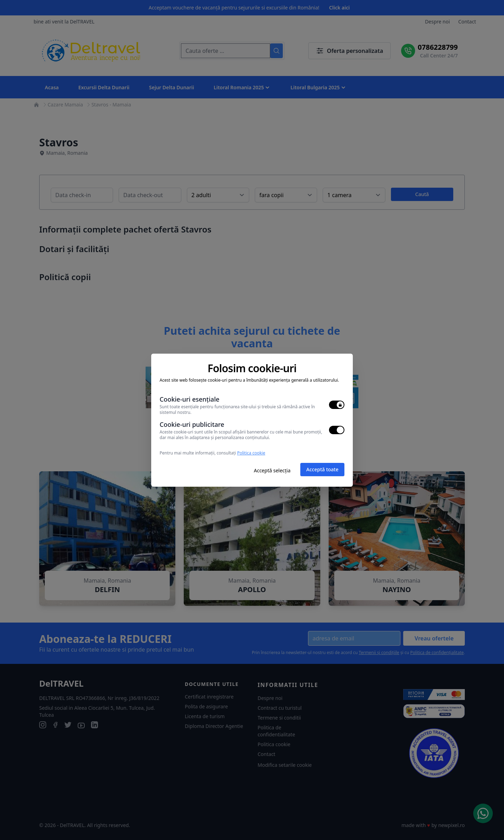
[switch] (337, 405)
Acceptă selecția (272, 470)
